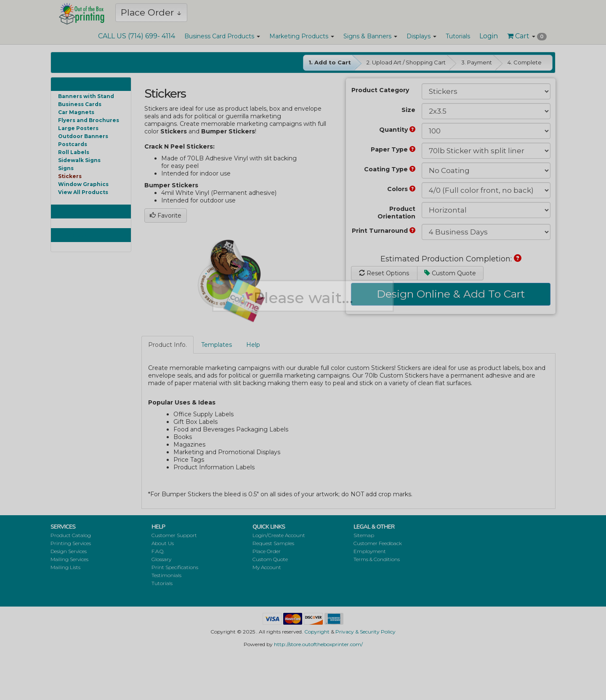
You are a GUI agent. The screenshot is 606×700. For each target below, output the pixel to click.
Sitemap (364, 535)
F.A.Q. (158, 551)
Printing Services (71, 543)
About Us (163, 543)
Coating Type (390, 169)
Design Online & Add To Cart (451, 294)
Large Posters (78, 128)
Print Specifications (175, 567)
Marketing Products (302, 36)
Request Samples (273, 543)
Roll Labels (74, 152)
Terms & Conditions (377, 559)
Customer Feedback (378, 543)
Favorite (166, 216)
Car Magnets (76, 112)
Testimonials (166, 575)
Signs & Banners (370, 36)
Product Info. (167, 345)
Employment (370, 551)
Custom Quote (450, 273)
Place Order (267, 551)
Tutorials (458, 36)
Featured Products (87, 212)
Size (408, 110)
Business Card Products (222, 36)
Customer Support (174, 535)
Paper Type (393, 149)
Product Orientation (396, 213)
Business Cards (80, 104)
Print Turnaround (384, 231)
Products (75, 235)
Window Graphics (83, 184)
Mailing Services (69, 559)
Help (253, 345)
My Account (267, 567)
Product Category (380, 90)
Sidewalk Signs (79, 160)
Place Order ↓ (151, 12)
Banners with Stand (86, 96)
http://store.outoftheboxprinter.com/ (318, 644)
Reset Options (384, 273)
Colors (401, 189)
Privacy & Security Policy (365, 632)
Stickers (70, 176)
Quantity (397, 130)
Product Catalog (71, 535)
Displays (421, 36)
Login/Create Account (279, 535)
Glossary (161, 559)
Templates (217, 345)
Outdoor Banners (83, 136)
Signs (66, 168)
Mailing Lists (65, 567)
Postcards (73, 144)
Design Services (69, 551)
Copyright (317, 632)
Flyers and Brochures (89, 120)
